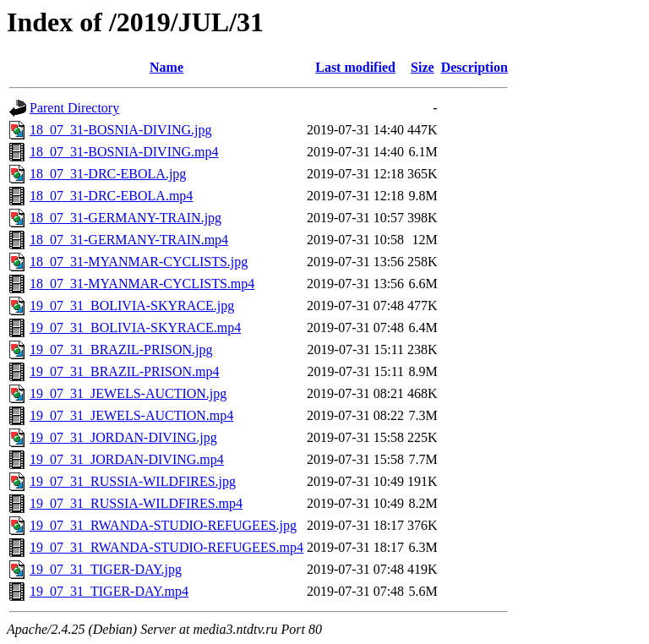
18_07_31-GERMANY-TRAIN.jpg (125, 218)
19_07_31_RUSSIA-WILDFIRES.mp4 (136, 503)
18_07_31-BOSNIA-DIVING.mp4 (124, 152)
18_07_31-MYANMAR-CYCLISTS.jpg (139, 262)
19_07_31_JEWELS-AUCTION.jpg (128, 393)
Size (423, 67)
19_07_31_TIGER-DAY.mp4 (109, 591)
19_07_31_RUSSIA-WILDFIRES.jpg (133, 481)
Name (166, 67)
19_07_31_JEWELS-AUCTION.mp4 (131, 415)
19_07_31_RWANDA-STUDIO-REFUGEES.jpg (163, 525)
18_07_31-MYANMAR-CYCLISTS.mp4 (142, 284)
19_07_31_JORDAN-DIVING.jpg (123, 437)
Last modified (355, 67)
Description (474, 67)
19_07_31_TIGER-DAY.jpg (106, 569)
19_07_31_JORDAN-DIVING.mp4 (127, 459)
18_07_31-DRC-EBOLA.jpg (108, 174)
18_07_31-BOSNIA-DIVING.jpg (121, 130)
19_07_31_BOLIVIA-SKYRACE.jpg (132, 306)
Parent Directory (74, 108)
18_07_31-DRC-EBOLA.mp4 (111, 196)
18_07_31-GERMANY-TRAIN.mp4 (129, 240)
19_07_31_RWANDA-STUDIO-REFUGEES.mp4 (166, 547)
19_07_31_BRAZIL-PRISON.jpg (121, 349)
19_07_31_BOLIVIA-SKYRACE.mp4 (135, 327)
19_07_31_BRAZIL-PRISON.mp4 (124, 371)
